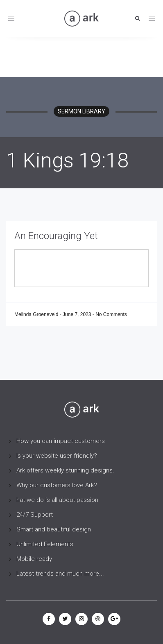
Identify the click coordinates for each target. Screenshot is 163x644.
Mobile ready (34, 559)
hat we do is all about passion (57, 500)
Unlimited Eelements (45, 544)
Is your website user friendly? (57, 456)
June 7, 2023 (78, 314)
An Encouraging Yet (56, 236)
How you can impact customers (61, 441)
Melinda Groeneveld (37, 314)
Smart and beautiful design (54, 529)
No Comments (111, 314)
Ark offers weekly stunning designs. (65, 470)
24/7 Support (35, 515)
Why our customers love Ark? (57, 485)
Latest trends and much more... (60, 574)
